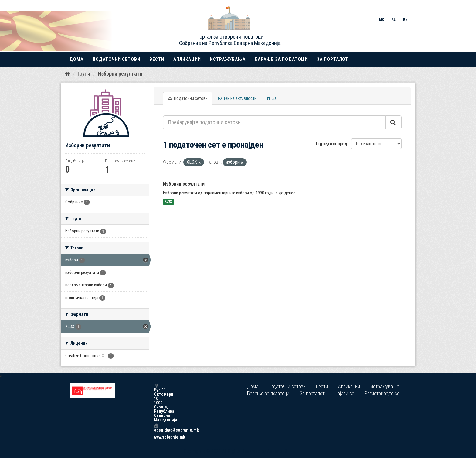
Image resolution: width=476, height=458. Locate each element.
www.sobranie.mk (156, 437)
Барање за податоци (281, 59)
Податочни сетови (116, 59)
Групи (84, 74)
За (272, 98)
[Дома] (68, 74)
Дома (76, 59)
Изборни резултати (120, 74)
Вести (157, 59)
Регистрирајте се (382, 393)
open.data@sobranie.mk (156, 428)
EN (405, 20)
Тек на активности (237, 98)
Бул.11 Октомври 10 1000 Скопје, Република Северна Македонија (156, 403)
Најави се (345, 393)
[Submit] (393, 122)
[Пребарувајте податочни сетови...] (274, 122)
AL (394, 20)
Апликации (187, 59)
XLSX (168, 202)
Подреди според (331, 144)
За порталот (333, 59)
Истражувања (228, 59)
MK (382, 20)
